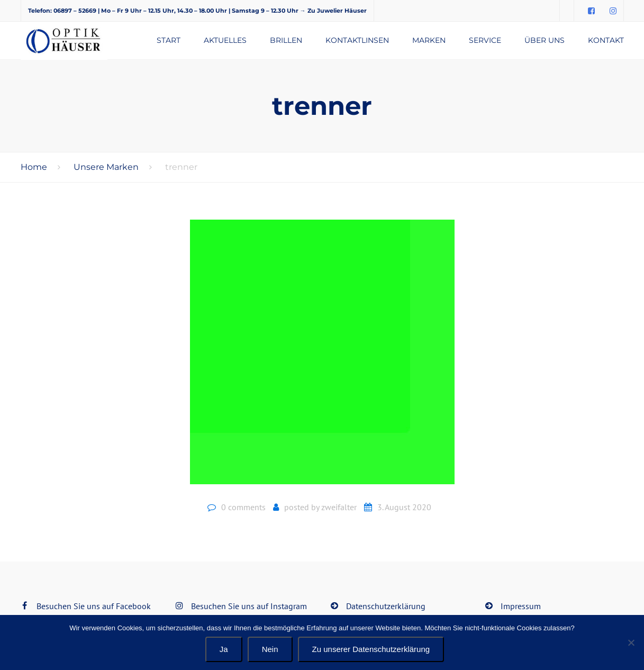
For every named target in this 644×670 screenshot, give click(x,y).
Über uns (545, 40)
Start (169, 40)
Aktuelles (225, 40)
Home (34, 167)
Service (485, 40)
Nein (270, 649)
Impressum (521, 606)
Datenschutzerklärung (386, 606)
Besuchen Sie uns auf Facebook (94, 606)
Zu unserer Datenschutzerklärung (371, 649)
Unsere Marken (106, 167)
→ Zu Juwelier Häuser (333, 11)
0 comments (243, 507)
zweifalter (339, 507)
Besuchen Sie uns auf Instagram (249, 606)
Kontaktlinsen (357, 40)
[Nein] (631, 642)
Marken (429, 40)
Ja (224, 649)
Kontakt (606, 40)
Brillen (286, 40)
